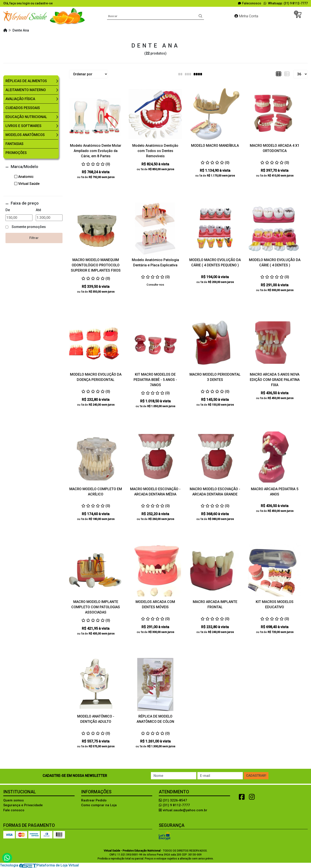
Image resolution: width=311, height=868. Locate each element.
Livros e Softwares (23, 126)
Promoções (16, 153)
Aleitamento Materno (26, 90)
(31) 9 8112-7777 (174, 805)
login (26, 3)
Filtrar (34, 238)
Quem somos (13, 800)
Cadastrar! (256, 776)
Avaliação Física (20, 99)
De (8, 210)
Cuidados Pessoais (23, 108)
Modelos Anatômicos (25, 135)
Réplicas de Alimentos (26, 81)
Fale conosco (14, 810)
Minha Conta (246, 16)
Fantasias (14, 144)
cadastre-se (44, 3)
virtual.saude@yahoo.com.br (183, 810)
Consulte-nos (155, 285)
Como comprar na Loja (99, 805)
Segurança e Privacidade (23, 805)
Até (38, 210)
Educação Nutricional (26, 117)
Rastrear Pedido (94, 800)
